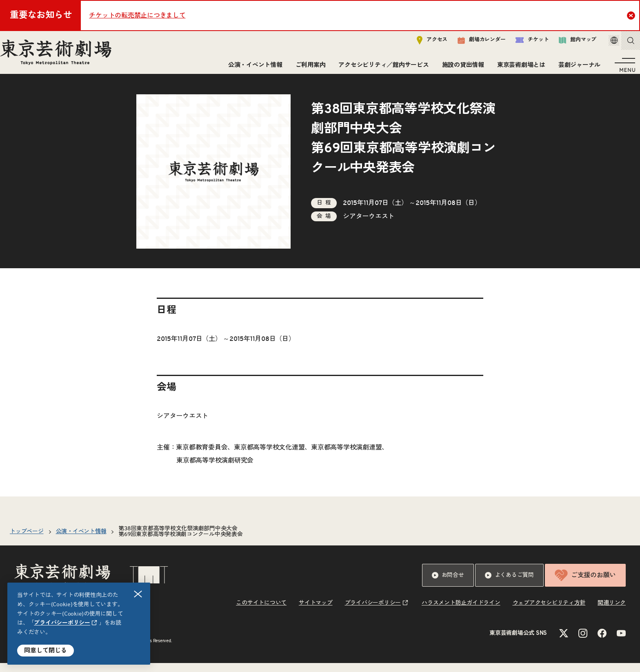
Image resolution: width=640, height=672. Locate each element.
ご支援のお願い (585, 584)
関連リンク (612, 612)
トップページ (27, 541)
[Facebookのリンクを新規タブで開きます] (602, 642)
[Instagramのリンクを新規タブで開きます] (583, 642)
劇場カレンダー (470, 44)
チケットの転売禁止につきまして (137, 16)
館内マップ (566, 43)
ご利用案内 (307, 68)
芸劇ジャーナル (576, 68)
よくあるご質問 (509, 584)
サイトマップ (316, 612)
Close (632, 15)
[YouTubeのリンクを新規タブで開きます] (621, 642)
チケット (521, 43)
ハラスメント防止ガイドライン (461, 612)
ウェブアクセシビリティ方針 (549, 612)
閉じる (138, 594)
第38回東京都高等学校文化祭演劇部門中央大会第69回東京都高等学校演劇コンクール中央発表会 (180, 541)
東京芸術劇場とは (518, 68)
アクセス (421, 43)
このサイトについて (261, 612)
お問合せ (448, 584)
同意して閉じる (46, 651)
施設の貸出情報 (460, 68)
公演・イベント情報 (252, 68)
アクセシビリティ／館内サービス (380, 68)
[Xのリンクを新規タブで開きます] (564, 642)
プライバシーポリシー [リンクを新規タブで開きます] (62, 623)
